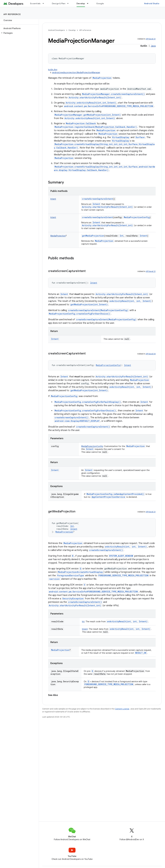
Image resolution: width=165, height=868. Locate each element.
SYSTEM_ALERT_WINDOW (121, 556)
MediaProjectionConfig (64, 396)
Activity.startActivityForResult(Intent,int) (95, 98)
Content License (122, 709)
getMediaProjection (93, 236)
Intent (96, 204)
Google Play (102, 3)
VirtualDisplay (121, 137)
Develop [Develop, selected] (81, 3)
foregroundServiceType (70, 575)
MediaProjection (102, 78)
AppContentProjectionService (108, 497)
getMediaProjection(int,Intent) (89, 304)
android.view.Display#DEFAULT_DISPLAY (77, 421)
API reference (12, 14)
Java (153, 46)
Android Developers (56, 30)
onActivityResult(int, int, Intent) (130, 301)
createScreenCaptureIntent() (71, 417)
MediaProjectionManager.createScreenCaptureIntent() (113, 94)
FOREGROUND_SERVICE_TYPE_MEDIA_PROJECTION (123, 575)
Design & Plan (59, 3)
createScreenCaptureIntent (97, 199)
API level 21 (151, 39)
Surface (140, 137)
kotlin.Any (53, 70)
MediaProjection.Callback (81, 123)
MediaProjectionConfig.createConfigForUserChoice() (79, 314)
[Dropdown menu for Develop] (89, 3)
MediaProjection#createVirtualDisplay (80, 572)
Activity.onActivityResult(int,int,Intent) (91, 103)
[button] (19, 33)
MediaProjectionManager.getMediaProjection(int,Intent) (88, 115)
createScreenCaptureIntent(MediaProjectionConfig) (98, 310)
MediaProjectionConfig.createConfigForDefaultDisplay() (88, 402)
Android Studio (152, 3)
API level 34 (151, 354)
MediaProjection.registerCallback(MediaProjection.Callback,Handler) (96, 127)
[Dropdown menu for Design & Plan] (69, 3)
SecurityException (73, 599)
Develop (72, 30)
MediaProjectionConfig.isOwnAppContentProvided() (115, 494)
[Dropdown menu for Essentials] (45, 3)
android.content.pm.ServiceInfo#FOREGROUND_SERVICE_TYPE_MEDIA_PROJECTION (109, 106)
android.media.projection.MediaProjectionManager (76, 73)
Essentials (35, 3)
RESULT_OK (141, 653)
